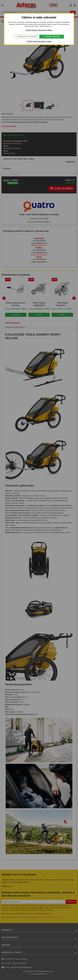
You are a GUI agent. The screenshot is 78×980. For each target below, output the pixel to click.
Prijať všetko (52, 37)
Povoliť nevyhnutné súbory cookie (39, 41)
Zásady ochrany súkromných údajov (39, 30)
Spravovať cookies (26, 37)
